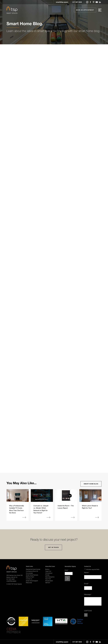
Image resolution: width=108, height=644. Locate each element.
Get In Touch (53, 547)
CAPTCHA (88, 611)
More (24, 517)
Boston (47, 569)
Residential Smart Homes (33, 569)
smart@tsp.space (62, 2)
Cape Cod (48, 571)
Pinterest (94, 2)
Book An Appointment (85, 10)
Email (67, 570)
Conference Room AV (32, 571)
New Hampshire (50, 577)
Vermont (48, 583)
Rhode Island (49, 581)
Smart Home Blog (91, 484)
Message (88, 594)
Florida (47, 575)
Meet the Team (30, 577)
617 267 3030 (77, 2)
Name (87, 572)
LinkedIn (100, 2)
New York (48, 579)
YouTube (97, 2)
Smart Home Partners (32, 575)
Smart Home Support (32, 581)
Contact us (29, 579)
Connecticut (49, 573)
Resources (29, 583)
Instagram (87, 2)
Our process (29, 573)
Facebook (90, 2)
